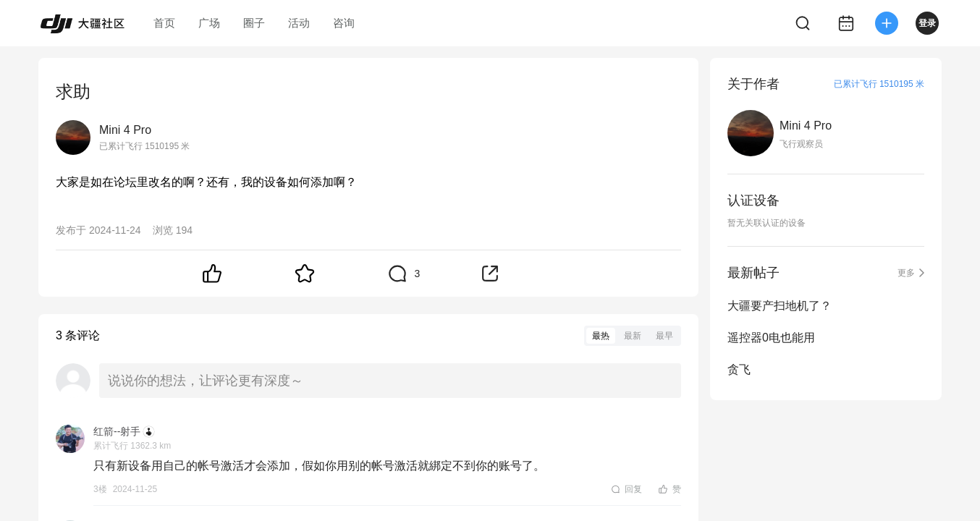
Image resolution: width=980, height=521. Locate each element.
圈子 (254, 23)
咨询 (344, 23)
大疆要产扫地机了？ (780, 306)
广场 (209, 23)
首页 (164, 23)
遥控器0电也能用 (771, 338)
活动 (299, 23)
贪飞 (739, 369)
